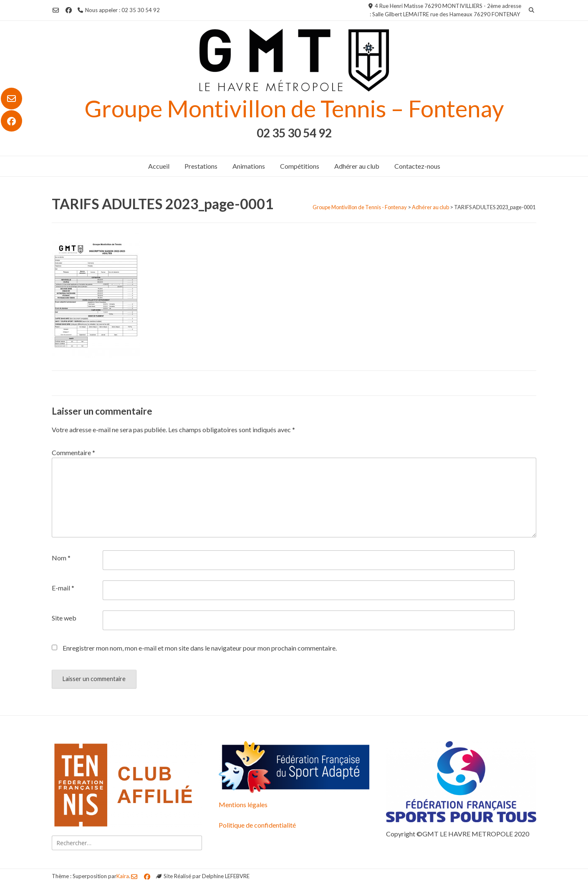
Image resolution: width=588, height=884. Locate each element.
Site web (64, 618)
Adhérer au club (357, 166)
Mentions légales (243, 804)
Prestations (201, 166)
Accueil (159, 166)
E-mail (63, 588)
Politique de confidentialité (257, 825)
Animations (249, 166)
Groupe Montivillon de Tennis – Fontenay (294, 108)
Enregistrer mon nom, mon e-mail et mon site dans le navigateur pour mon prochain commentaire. (200, 648)
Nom (61, 558)
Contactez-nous (417, 166)
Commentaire (73, 452)
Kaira (123, 876)
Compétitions (300, 166)
